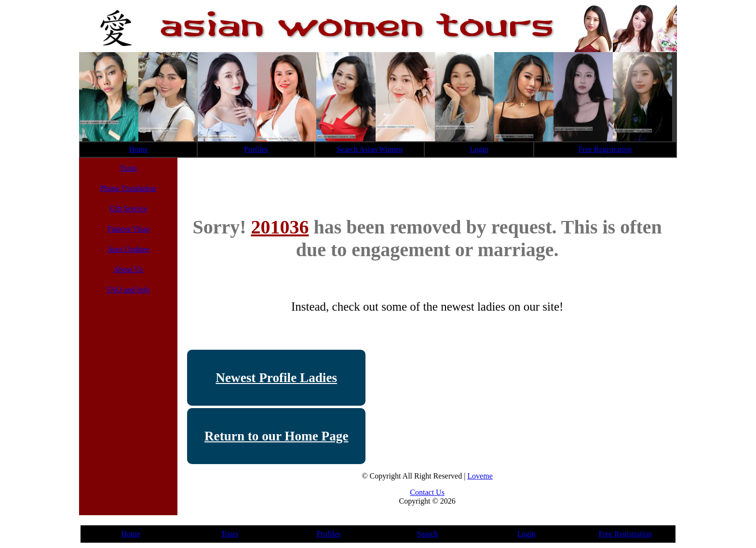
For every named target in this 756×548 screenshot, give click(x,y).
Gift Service (128, 209)
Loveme (480, 476)
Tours (128, 168)
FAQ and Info (128, 290)
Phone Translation (128, 188)
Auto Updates (128, 249)
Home (139, 149)
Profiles (256, 149)
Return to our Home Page (277, 436)
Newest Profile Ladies (276, 378)
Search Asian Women (370, 149)
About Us (128, 269)
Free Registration (605, 149)
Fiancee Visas (128, 229)
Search (428, 534)
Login (479, 149)
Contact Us (427, 492)
